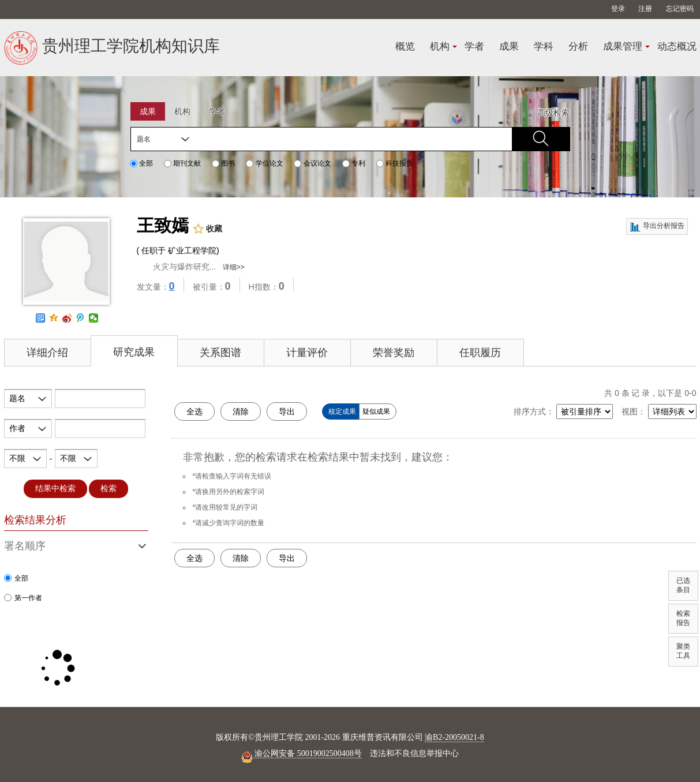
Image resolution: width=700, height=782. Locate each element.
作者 (17, 428)
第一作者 (23, 598)
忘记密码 (680, 9)
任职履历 (480, 353)
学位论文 (264, 163)
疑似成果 (376, 411)
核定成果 (342, 411)
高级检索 (553, 113)
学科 (544, 46)
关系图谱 (220, 353)
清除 (241, 411)
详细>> (234, 267)
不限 (17, 458)
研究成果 (134, 352)
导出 (287, 411)
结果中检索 (55, 488)
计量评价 (307, 353)
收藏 (207, 229)
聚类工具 (683, 651)
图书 (223, 163)
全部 (141, 163)
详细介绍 (47, 353)
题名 (144, 139)
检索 (108, 488)
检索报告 (683, 618)
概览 (405, 46)
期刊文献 (182, 163)
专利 (354, 163)
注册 (645, 9)
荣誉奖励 (394, 353)
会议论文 (312, 163)
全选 (194, 411)
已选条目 (683, 585)
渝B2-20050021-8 (454, 737)
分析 (578, 46)
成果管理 (623, 46)
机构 (440, 46)
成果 (509, 46)
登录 (618, 9)
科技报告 (395, 163)
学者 (474, 46)
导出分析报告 (657, 227)
